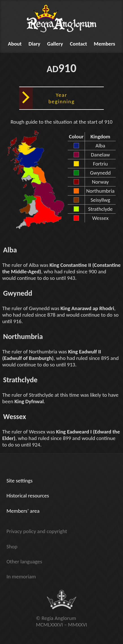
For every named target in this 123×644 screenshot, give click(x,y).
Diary (34, 44)
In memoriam (21, 577)
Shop (12, 547)
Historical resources (28, 496)
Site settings (19, 481)
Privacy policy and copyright (37, 531)
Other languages (24, 562)
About (15, 44)
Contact (79, 44)
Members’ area (23, 511)
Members (105, 44)
